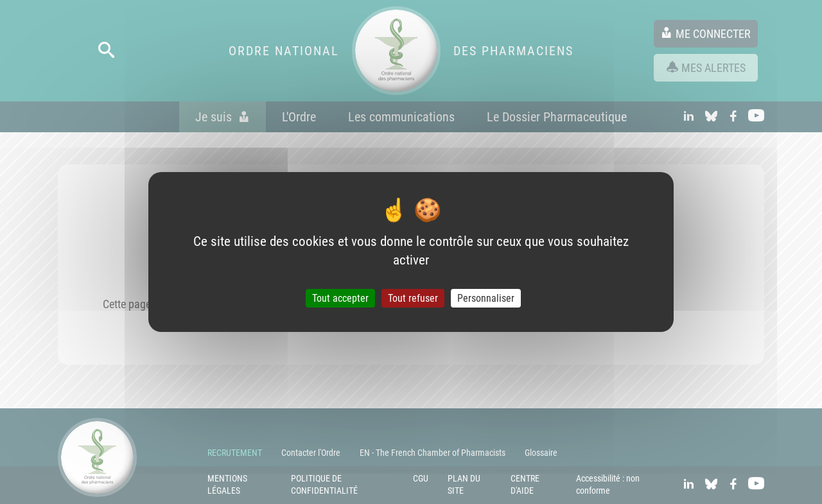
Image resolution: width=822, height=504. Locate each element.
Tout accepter (340, 298)
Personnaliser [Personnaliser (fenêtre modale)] (486, 298)
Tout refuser (413, 298)
